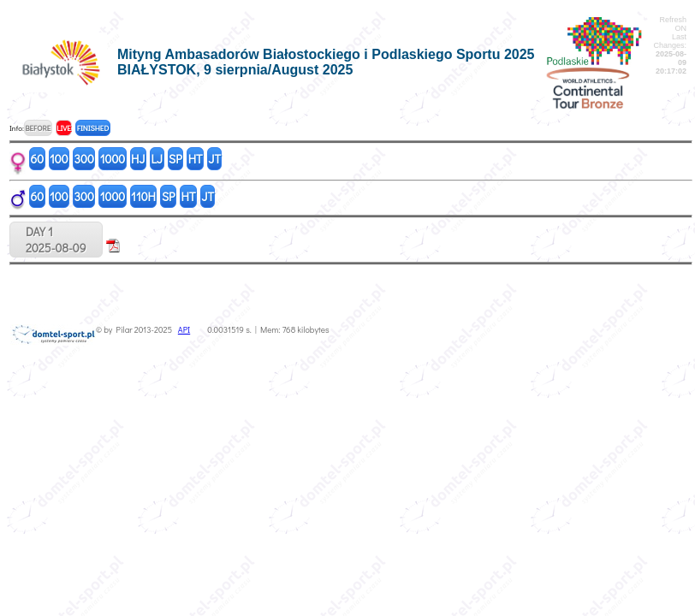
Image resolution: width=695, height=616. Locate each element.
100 (59, 159)
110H (143, 196)
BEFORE (38, 128)
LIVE (64, 128)
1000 (113, 159)
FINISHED (93, 128)
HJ (138, 159)
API (184, 330)
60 (38, 159)
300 (84, 159)
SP (175, 159)
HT (196, 159)
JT (215, 159)
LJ (157, 159)
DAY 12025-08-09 (56, 240)
